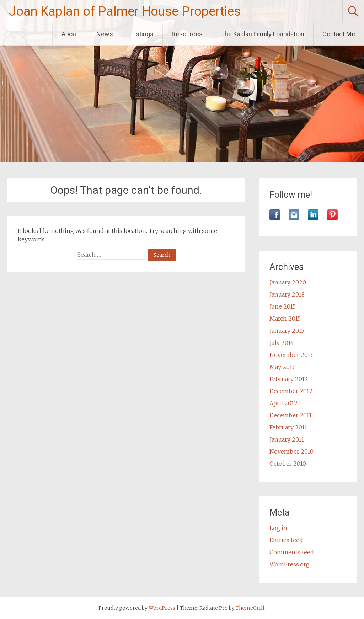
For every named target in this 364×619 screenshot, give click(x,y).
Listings (142, 34)
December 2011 (291, 415)
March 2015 (285, 319)
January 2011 (287, 439)
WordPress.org (290, 564)
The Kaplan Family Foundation (263, 34)
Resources (187, 34)
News (105, 34)
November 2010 (291, 452)
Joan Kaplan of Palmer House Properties (125, 11)
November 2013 (291, 355)
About (70, 34)
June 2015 (283, 306)
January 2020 (288, 282)
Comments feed (292, 552)
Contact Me (339, 34)
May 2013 (282, 367)
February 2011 (288, 427)
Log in (278, 528)
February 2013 (288, 379)
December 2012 (291, 391)
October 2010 (288, 464)
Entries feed (286, 540)
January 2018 (287, 294)
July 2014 (282, 343)
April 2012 (283, 403)
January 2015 (287, 331)
